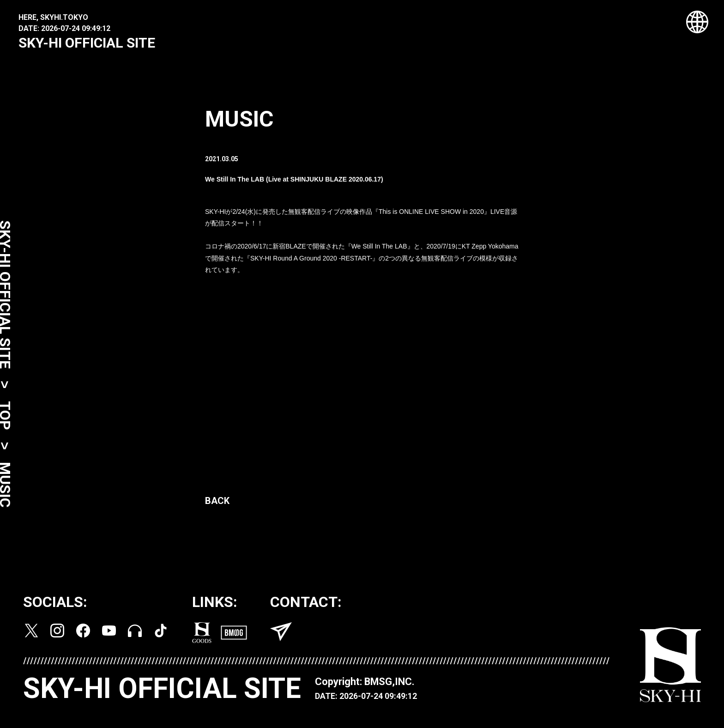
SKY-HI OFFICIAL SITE (87, 43)
